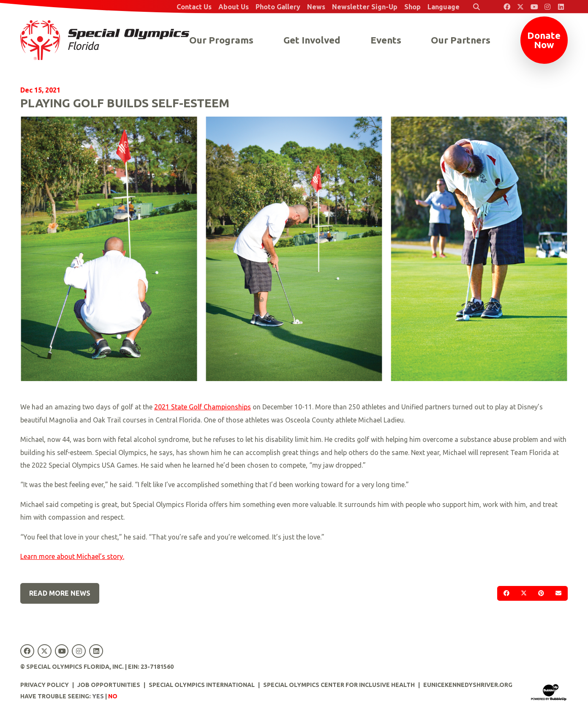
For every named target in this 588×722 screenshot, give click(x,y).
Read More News (60, 593)
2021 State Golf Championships (203, 407)
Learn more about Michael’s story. (72, 556)
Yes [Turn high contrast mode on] (98, 696)
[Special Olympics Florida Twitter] (520, 7)
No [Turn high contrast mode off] (113, 696)
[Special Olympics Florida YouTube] (534, 7)
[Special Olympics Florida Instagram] (547, 7)
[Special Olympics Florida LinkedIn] (561, 7)
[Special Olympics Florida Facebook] (507, 7)
